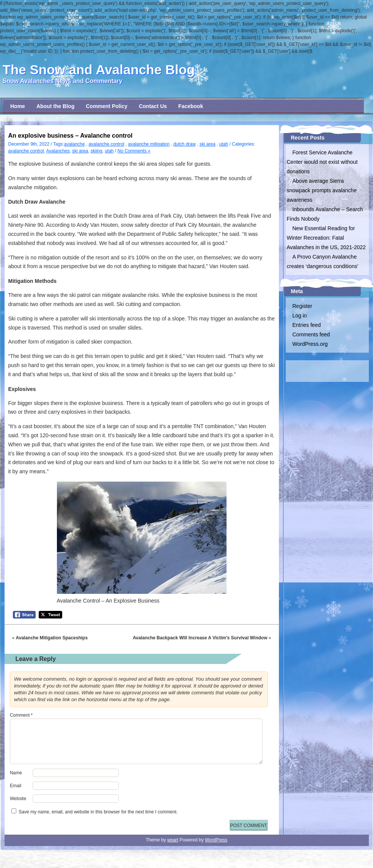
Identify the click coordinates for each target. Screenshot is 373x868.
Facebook (191, 106)
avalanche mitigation (149, 144)
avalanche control (106, 144)
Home (18, 106)
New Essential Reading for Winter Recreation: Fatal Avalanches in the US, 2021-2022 (326, 238)
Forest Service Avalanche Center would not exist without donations (322, 162)
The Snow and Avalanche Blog (99, 70)
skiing (97, 151)
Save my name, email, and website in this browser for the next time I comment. (98, 812)
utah (224, 144)
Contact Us (153, 106)
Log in (300, 315)
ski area (208, 144)
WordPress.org (310, 344)
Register (302, 306)
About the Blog (55, 106)
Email (16, 786)
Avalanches (58, 151)
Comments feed (311, 334)
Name (16, 773)
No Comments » (134, 151)
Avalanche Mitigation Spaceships (52, 638)
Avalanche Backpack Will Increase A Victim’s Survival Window (200, 638)
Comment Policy (107, 106)
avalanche (75, 144)
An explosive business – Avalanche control (71, 136)
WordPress (216, 840)
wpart (173, 840)
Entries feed (307, 325)
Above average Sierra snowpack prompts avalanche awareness (322, 190)
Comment (21, 715)
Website (18, 799)
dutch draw (185, 144)
